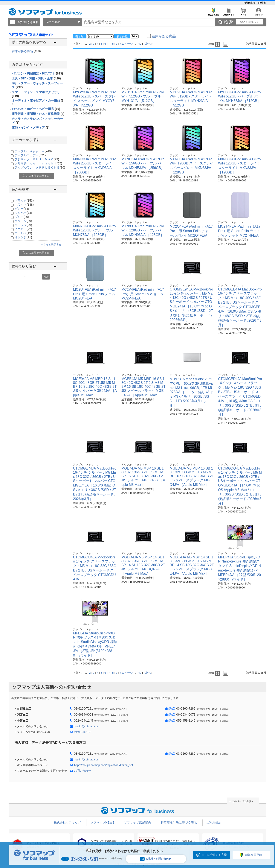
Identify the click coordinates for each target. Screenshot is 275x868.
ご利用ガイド (228, 14)
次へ (148, 44)
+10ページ (126, 44)
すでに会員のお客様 (214, 855)
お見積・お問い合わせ (156, 859)
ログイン (259, 14)
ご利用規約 (250, 3)
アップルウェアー (30, 155)
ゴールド (23, 233)
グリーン (23, 221)
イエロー (23, 229)
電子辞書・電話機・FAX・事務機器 (38, 114)
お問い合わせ (82, 732)
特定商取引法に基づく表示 (179, 822)
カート (244, 14)
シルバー (23, 213)
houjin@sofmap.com (87, 726)
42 (140, 44)
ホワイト (24, 205)
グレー (22, 209)
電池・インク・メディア (31, 128)
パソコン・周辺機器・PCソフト (37, 73)
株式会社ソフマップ (67, 822)
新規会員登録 (213, 14)
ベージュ (23, 225)
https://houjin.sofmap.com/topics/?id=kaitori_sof (104, 765)
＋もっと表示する (51, 245)
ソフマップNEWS (102, 822)
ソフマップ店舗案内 (137, 822)
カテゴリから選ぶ (27, 22)
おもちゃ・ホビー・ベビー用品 (36, 109)
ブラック (24, 201)
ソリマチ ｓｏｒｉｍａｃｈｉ (38, 163)
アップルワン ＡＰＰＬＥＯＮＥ (40, 167)
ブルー (22, 217)
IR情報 (262, 3)
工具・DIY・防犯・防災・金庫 (36, 78)
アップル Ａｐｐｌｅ (33, 151)
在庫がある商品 (26, 51)
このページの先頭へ (243, 801)
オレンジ (23, 237)
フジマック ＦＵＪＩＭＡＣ (37, 159)
